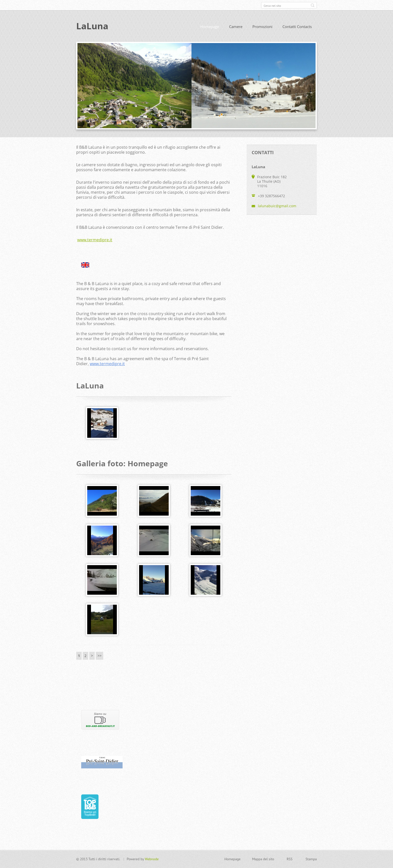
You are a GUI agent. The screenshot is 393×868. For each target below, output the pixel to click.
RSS (290, 859)
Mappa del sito (263, 859)
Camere (236, 27)
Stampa (311, 859)
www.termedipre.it (95, 240)
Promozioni (262, 27)
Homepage (210, 27)
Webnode (152, 859)
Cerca (313, 5)
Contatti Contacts (297, 27)
